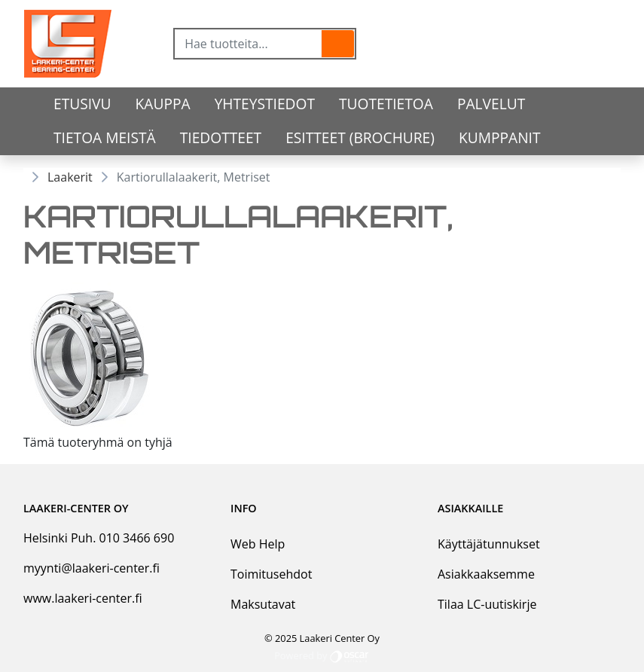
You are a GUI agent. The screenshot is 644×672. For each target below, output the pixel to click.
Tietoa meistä (105, 137)
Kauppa (163, 104)
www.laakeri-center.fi (83, 598)
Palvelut (491, 104)
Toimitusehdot (271, 574)
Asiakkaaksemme (486, 574)
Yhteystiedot (265, 104)
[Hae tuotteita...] (248, 44)
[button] (338, 44)
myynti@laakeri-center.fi (92, 568)
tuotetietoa (386, 104)
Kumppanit (500, 137)
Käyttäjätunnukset (489, 544)
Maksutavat (263, 604)
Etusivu (82, 104)
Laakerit (70, 177)
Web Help (258, 544)
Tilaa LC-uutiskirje (487, 604)
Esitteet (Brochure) (360, 137)
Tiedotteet (221, 137)
